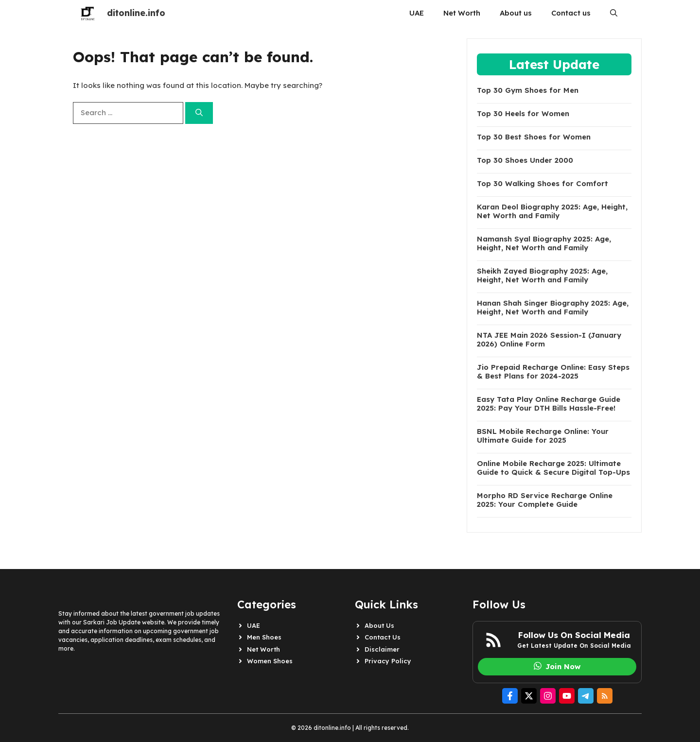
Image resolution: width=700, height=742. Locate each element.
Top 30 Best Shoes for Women (534, 137)
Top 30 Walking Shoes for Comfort (542, 184)
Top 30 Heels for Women (523, 114)
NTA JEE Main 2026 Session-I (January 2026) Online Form (549, 340)
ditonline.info (136, 13)
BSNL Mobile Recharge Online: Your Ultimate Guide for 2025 (543, 436)
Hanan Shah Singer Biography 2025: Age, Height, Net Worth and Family (553, 308)
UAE (417, 13)
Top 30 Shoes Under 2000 (525, 160)
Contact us (571, 13)
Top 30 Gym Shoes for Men (528, 90)
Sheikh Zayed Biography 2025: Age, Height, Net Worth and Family (542, 276)
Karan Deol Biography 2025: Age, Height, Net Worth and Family (552, 211)
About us (516, 13)
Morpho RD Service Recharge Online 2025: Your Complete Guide (545, 500)
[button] (614, 13)
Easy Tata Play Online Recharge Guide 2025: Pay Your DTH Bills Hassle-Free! (549, 404)
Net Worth (462, 13)
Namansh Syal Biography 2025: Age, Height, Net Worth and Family (544, 243)
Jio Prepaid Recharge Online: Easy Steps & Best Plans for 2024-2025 (553, 372)
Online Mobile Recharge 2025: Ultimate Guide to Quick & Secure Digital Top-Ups (553, 468)
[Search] (199, 113)
